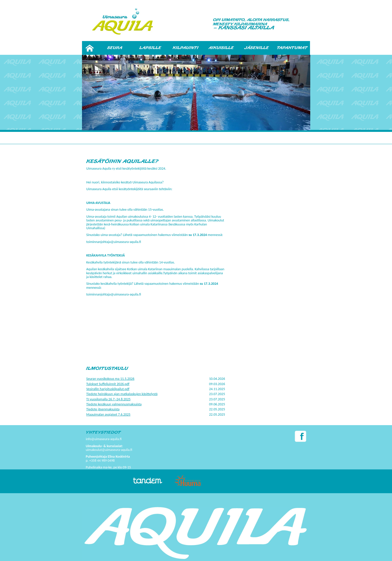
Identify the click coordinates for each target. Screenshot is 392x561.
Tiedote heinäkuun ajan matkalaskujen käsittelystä (122, 394)
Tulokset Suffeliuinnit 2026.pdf (108, 384)
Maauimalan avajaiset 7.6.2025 (108, 414)
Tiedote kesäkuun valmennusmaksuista (114, 404)
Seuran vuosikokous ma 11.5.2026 (110, 379)
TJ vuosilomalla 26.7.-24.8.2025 (108, 399)
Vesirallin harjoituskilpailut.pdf (108, 389)
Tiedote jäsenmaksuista (103, 409)
